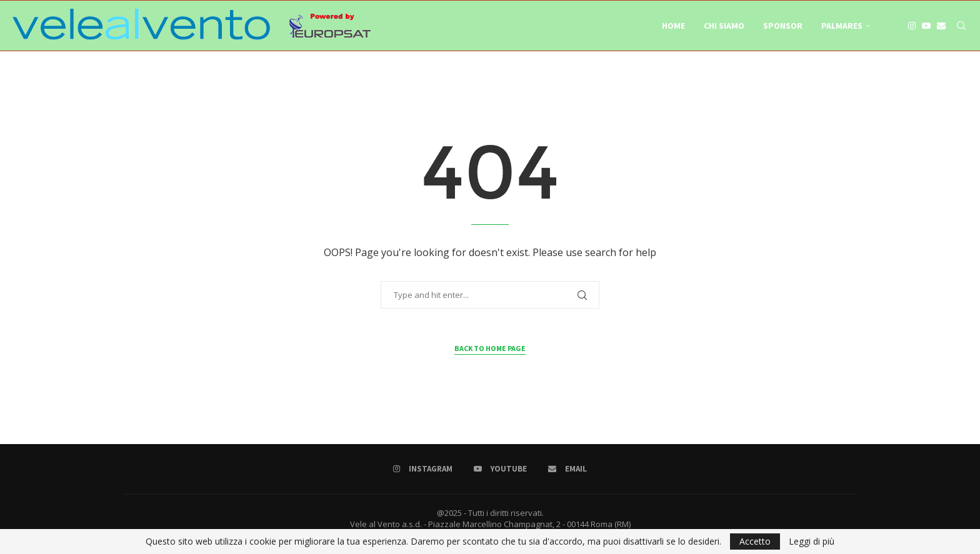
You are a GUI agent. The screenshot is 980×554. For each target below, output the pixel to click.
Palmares (842, 26)
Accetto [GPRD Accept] (755, 541)
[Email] (941, 26)
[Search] (961, 26)
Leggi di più (812, 542)
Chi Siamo (724, 26)
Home (673, 26)
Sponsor (783, 26)
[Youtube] (926, 26)
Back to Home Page (490, 348)
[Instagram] (912, 26)
